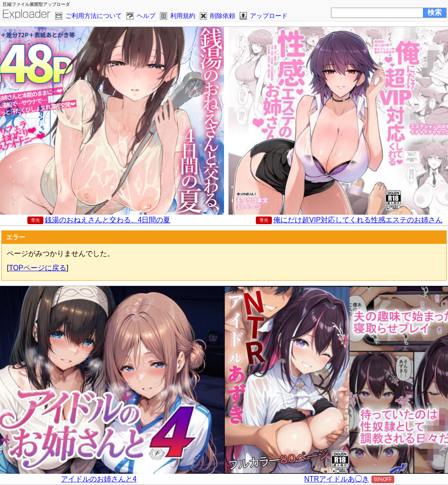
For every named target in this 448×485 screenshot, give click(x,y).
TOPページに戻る (38, 268)
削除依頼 (223, 16)
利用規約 (183, 16)
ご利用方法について (94, 16)
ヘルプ (146, 16)
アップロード (269, 16)
